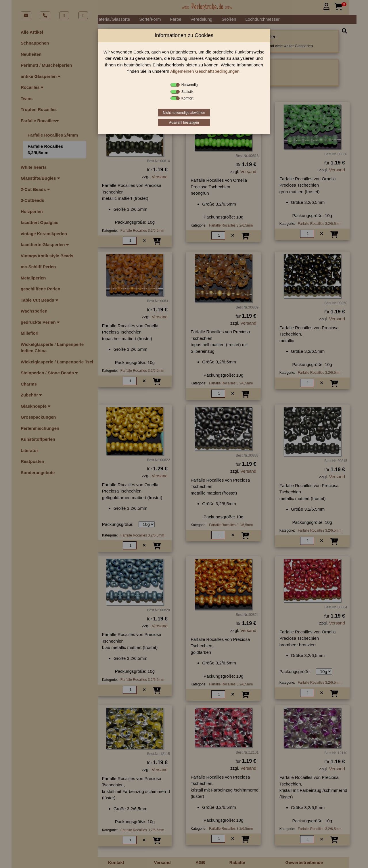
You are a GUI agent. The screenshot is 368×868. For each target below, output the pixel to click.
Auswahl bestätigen (184, 122)
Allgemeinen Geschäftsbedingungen (205, 71)
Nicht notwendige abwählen (184, 113)
